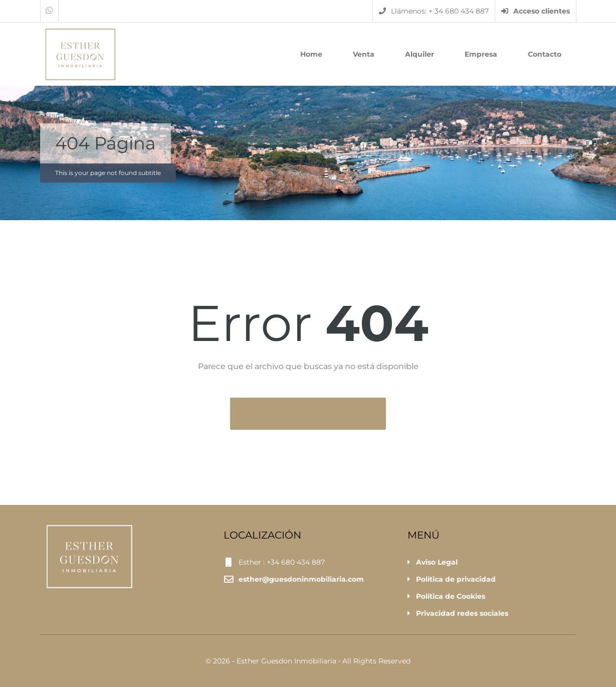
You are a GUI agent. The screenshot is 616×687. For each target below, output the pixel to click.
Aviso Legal (437, 562)
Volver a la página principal (301, 414)
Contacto (545, 54)
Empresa (481, 54)
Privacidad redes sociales (462, 613)
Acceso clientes (536, 11)
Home (311, 54)
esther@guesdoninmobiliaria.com (301, 579)
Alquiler (420, 54)
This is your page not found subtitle (108, 173)
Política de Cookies (451, 596)
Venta (364, 54)
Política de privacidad (456, 579)
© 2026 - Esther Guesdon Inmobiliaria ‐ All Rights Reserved (308, 661)
